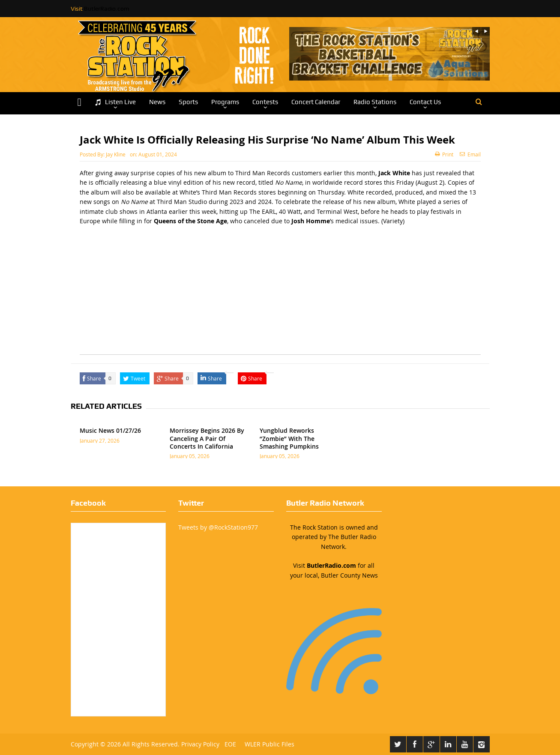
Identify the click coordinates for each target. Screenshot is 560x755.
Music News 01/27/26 (110, 430)
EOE (229, 744)
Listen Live (115, 102)
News (157, 102)
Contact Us (425, 102)
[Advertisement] (280, 294)
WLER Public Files (270, 744)
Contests (265, 102)
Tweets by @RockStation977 (218, 527)
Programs (225, 102)
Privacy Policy (200, 744)
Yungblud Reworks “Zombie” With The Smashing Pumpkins (289, 438)
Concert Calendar (316, 102)
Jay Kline (116, 154)
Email (470, 154)
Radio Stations (375, 102)
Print (444, 154)
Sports (188, 102)
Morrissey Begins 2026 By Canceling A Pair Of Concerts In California (207, 438)
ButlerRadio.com (106, 9)
